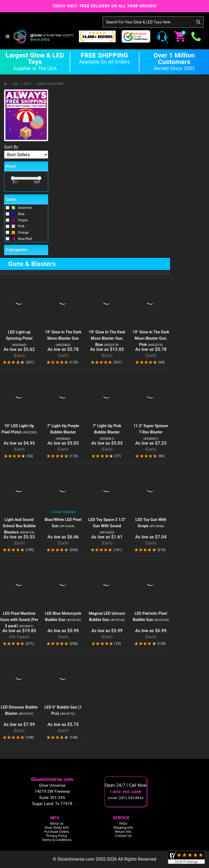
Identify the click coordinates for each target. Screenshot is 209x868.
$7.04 (151, 540)
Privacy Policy (57, 836)
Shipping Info (123, 828)
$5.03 (63, 446)
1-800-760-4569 (126, 792)
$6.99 (151, 634)
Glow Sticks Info (57, 828)
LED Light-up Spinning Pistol (19, 338)
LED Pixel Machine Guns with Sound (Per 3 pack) (19, 620)
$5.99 (63, 634)
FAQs (123, 824)
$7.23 (151, 446)
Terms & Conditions (57, 840)
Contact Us (123, 836)
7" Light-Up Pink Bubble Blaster (107, 432)
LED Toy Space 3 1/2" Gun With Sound (107, 526)
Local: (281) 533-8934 (126, 798)
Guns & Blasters (50, 84)
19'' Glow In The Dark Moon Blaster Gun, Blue (107, 338)
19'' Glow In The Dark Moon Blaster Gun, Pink (151, 338)
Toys (27, 84)
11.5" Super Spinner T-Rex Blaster (151, 432)
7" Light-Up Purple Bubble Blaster (63, 432)
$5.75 (63, 728)
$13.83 (107, 353)
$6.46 (63, 540)
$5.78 (63, 353)
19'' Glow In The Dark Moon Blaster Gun (63, 338)
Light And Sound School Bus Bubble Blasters (19, 526)
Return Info (123, 832)
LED (15, 84)
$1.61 (107, 540)
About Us (57, 824)
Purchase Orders (57, 832)
